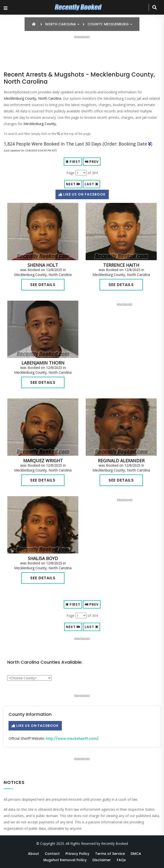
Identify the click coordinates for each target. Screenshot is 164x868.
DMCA (136, 854)
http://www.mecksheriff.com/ (72, 739)
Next (73, 184)
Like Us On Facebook (82, 194)
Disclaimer (102, 860)
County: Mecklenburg (110, 24)
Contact (52, 854)
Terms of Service (110, 854)
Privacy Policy (77, 854)
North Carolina (62, 24)
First (73, 162)
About (33, 854)
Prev (92, 162)
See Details (43, 285)
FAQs (121, 860)
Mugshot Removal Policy (65, 860)
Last (91, 184)
